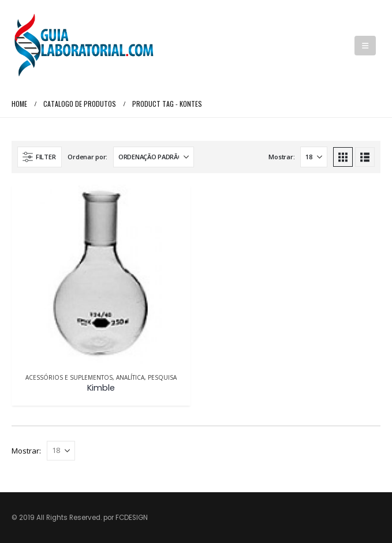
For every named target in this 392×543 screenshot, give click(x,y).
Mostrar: (281, 157)
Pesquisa (162, 377)
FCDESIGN (132, 518)
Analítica (130, 377)
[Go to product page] (101, 274)
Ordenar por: (87, 157)
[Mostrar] (314, 157)
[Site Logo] (84, 45)
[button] (365, 46)
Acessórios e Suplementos (69, 377)
